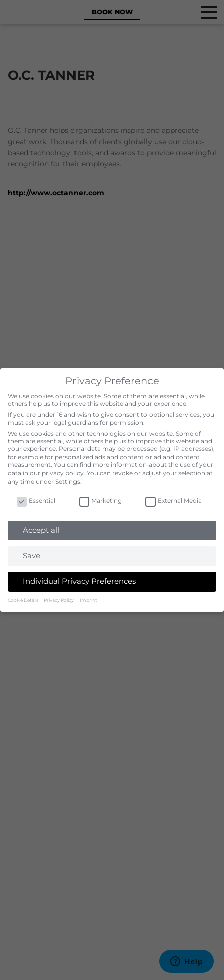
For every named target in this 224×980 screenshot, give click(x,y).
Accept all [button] (41, 530)
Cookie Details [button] (23, 600)
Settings (68, 482)
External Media (174, 500)
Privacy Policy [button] (59, 600)
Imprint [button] (88, 600)
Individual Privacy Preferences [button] (79, 581)
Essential (36, 500)
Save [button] (31, 556)
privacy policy (63, 473)
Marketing (100, 500)
